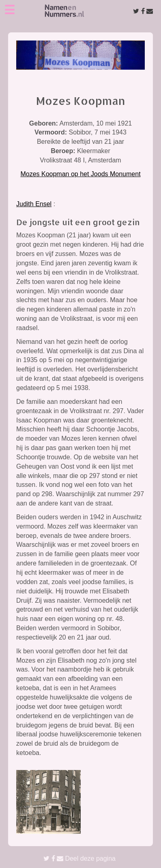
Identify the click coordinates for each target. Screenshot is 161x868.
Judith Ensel (34, 204)
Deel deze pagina (79, 858)
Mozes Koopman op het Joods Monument (80, 174)
